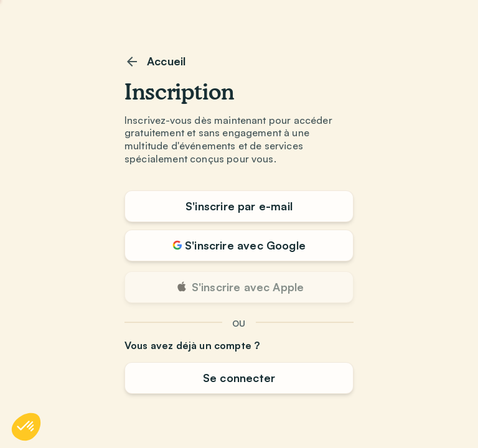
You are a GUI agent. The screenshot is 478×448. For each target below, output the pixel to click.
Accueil (155, 62)
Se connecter (239, 378)
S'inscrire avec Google (239, 245)
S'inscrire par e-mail (239, 206)
